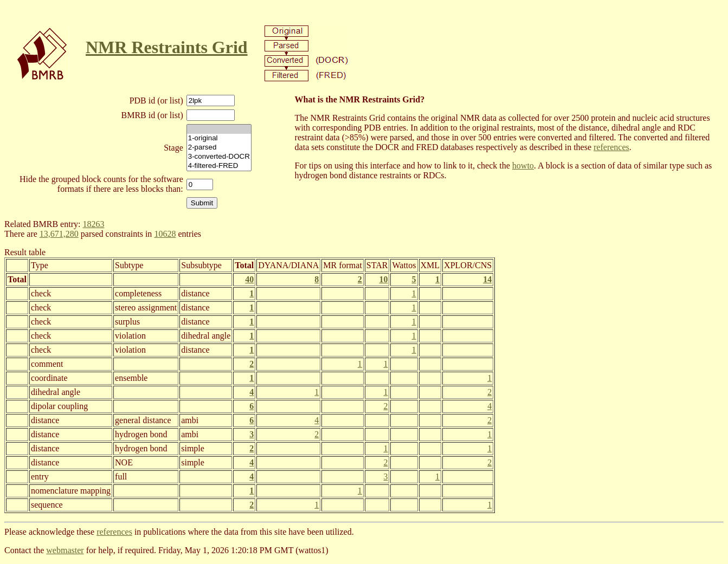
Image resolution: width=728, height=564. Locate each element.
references (611, 147)
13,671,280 (59, 234)
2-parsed (219, 148)
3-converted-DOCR (219, 157)
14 (487, 279)
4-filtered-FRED (219, 166)
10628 (165, 234)
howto (523, 166)
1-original (219, 138)
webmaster (65, 550)
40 (249, 279)
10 (383, 279)
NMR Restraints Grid (167, 47)
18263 (93, 224)
